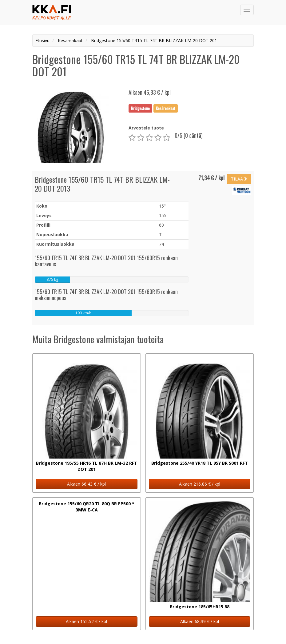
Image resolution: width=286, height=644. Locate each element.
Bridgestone (140, 108)
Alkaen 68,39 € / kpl (200, 621)
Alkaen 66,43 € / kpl (86, 484)
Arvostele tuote (146, 128)
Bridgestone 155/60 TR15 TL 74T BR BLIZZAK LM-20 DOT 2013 (102, 184)
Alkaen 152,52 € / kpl (86, 621)
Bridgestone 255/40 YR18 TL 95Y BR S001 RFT (200, 463)
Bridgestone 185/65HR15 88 (200, 607)
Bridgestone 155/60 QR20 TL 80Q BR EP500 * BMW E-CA (87, 507)
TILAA (239, 179)
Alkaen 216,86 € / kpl (200, 484)
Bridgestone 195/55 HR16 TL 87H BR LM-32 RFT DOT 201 (87, 466)
